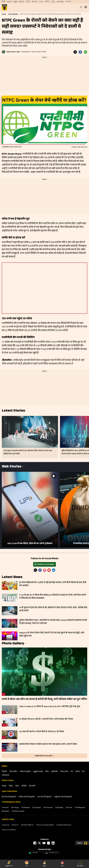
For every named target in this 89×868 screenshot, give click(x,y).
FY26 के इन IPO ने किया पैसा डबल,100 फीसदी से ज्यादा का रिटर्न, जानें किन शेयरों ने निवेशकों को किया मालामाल (53, 597)
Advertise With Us (27, 825)
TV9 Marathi (26, 808)
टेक (83, 772)
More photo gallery (44, 756)
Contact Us (6, 825)
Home (4, 14)
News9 (9, 2)
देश (72, 772)
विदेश (78, 772)
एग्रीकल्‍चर (5, 775)
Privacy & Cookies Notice (45, 825)
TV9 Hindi (5, 808)
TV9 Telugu (15, 808)
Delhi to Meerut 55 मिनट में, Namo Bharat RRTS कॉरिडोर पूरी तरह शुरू (50, 707)
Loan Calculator (10, 791)
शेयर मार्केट (13, 772)
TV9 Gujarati (37, 808)
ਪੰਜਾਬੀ (47, 2)
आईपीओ (54, 772)
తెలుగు (22, 2)
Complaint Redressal (64, 825)
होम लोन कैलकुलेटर (9, 797)
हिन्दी (3, 2)
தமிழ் (53, 2)
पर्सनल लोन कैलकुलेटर (27, 797)
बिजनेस (4, 772)
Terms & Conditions (9, 830)
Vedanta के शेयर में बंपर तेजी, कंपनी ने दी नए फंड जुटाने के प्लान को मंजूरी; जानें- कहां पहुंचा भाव (52, 635)
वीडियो (24, 786)
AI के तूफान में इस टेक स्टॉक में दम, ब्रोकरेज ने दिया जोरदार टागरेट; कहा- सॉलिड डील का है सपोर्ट (53, 609)
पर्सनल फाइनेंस (25, 772)
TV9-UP (68, 2)
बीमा (47, 772)
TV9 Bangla (59, 808)
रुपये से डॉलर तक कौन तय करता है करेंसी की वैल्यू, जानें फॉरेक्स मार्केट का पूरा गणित (44, 700)
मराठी (28, 2)
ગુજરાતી (34, 2)
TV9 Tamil (69, 808)
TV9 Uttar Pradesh (18, 811)
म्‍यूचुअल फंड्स (38, 772)
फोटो (17, 786)
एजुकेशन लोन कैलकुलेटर (63, 797)
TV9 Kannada (48, 808)
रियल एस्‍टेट (64, 772)
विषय (11, 786)
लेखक (4, 786)
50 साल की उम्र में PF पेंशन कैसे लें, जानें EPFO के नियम (42, 732)
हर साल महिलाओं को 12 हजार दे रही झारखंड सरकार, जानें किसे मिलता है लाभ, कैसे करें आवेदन (53, 584)
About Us (15, 825)
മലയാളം (60, 2)
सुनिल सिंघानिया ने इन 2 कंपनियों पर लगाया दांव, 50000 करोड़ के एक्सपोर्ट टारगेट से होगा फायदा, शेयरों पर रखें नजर (53, 622)
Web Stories (12, 467)
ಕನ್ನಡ (15, 2)
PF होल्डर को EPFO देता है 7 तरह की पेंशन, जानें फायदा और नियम (46, 719)
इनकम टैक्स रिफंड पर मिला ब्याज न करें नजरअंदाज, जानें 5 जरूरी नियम (48, 744)
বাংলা (41, 2)
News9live (5, 811)
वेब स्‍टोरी (32, 786)
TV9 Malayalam (80, 808)
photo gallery (13, 644)
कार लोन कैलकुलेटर (45, 797)
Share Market (13, 14)
